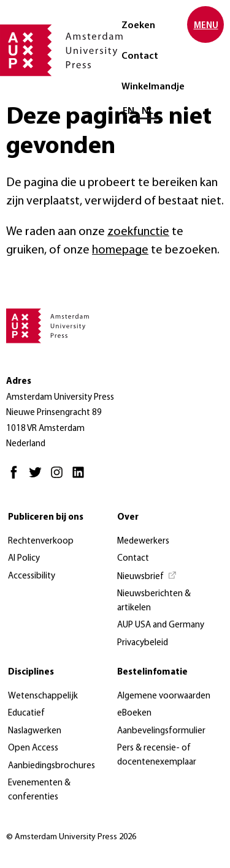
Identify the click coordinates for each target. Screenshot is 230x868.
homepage (120, 250)
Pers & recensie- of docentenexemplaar (157, 755)
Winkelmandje (153, 87)
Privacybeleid (143, 643)
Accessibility (32, 576)
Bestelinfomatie (152, 672)
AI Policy (24, 559)
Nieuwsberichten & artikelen (154, 601)
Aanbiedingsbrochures (52, 766)
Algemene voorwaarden (164, 696)
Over (128, 518)
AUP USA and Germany (161, 625)
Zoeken (138, 26)
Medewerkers (143, 541)
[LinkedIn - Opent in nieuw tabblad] (81, 478)
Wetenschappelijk (43, 696)
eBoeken (134, 713)
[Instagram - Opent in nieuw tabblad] (60, 478)
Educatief (26, 713)
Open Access (33, 748)
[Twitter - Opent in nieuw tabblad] (38, 478)
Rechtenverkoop (41, 541)
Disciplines (31, 672)
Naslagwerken (35, 731)
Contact (140, 56)
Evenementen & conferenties (39, 790)
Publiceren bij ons (46, 518)
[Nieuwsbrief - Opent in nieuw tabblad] (147, 577)
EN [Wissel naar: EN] (128, 111)
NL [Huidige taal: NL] (148, 111)
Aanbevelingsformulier (161, 731)
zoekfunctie (138, 232)
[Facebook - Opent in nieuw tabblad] (17, 478)
